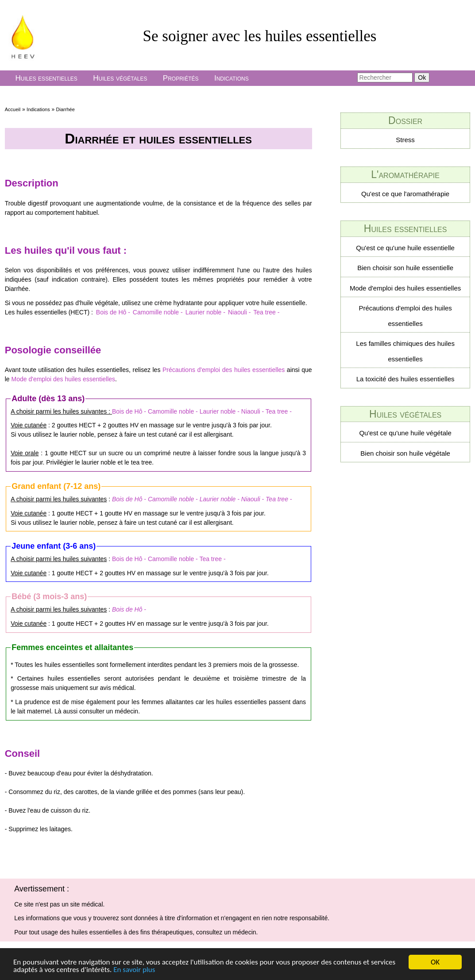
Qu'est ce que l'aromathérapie (405, 194)
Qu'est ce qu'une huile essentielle (405, 248)
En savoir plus (134, 970)
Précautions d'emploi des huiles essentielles (224, 370)
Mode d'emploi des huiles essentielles (64, 379)
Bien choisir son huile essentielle (405, 268)
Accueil (13, 109)
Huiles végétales (120, 78)
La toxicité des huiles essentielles (405, 379)
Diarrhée (66, 109)
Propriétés (181, 78)
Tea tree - (266, 312)
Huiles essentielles (46, 78)
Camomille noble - (158, 312)
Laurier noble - (205, 312)
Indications (232, 78)
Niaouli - (239, 312)
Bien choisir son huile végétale (405, 453)
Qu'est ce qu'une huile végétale (405, 433)
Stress (405, 140)
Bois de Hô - (113, 312)
